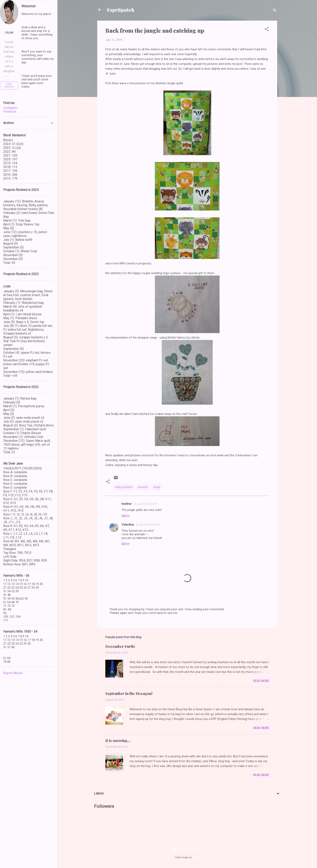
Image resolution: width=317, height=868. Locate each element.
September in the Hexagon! (129, 693)
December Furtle (120, 646)
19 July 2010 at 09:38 (147, 525)
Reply (126, 516)
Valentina (128, 525)
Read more (261, 681)
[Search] (275, 11)
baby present (124, 487)
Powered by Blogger (187, 850)
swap (157, 487)
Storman (196, 857)
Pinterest (10, 112)
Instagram (10, 108)
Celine (9, 33)
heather (127, 504)
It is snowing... (118, 741)
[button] (267, 30)
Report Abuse (13, 673)
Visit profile (9, 85)
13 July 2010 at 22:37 (145, 504)
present (143, 487)
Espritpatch (121, 10)
